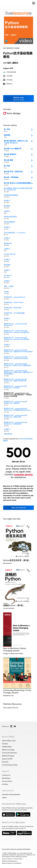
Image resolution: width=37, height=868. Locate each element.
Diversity (5, 762)
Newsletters (6, 778)
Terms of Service (7, 859)
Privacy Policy (7, 781)
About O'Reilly (8, 737)
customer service (23, 474)
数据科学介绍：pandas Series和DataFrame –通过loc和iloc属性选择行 (18, 366)
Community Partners (9, 753)
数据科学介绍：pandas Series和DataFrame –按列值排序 (15, 424)
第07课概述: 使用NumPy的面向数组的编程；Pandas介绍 (18, 190)
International (8, 791)
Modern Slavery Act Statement (12, 863)
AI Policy (5, 784)
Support (6, 771)
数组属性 (7, 207)
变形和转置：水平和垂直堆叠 (14, 314)
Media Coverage (8, 750)
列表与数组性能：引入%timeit (15, 234)
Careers (5, 744)
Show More (8, 434)
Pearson (10, 84)
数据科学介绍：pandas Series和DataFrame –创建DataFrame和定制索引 (18, 352)
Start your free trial (18, 508)
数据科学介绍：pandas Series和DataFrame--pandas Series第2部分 (17, 340)
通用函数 (7, 266)
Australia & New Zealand (11, 794)
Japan (4, 798)
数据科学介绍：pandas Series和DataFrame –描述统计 (15, 404)
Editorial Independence (9, 861)
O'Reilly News (7, 747)
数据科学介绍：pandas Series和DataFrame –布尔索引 (15, 388)
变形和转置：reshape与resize (15, 298)
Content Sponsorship (10, 765)
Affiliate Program (8, 756)
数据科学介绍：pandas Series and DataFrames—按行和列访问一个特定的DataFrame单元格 (18, 396)
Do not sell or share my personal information (16, 849)
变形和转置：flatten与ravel (14, 304)
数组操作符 (8, 245)
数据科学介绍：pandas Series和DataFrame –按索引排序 (15, 417)
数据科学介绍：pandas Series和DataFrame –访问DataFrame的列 (16, 359)
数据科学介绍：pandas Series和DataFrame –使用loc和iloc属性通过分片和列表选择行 (18, 373)
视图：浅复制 (9, 287)
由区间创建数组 (10, 223)
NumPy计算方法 (10, 255)
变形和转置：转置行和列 (13, 309)
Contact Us (6, 775)
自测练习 (7, 202)
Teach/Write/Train (9, 741)
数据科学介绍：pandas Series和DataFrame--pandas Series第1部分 (17, 333)
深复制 (6, 293)
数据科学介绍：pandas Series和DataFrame (15, 326)
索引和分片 (8, 277)
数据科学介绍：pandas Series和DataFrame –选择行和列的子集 (15, 381)
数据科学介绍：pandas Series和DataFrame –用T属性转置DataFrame (17, 411)
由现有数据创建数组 (11, 196)
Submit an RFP (7, 759)
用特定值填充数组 (10, 218)
